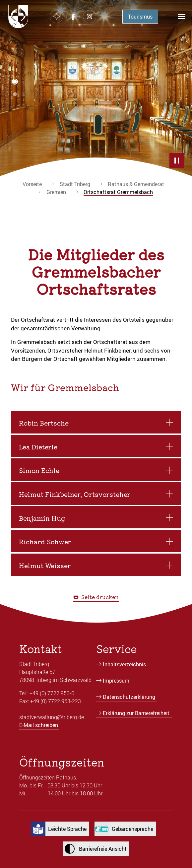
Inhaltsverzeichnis (124, 664)
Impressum (116, 681)
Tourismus (140, 17)
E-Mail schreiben (39, 725)
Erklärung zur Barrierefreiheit (136, 713)
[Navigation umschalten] (182, 17)
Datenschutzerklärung (129, 697)
